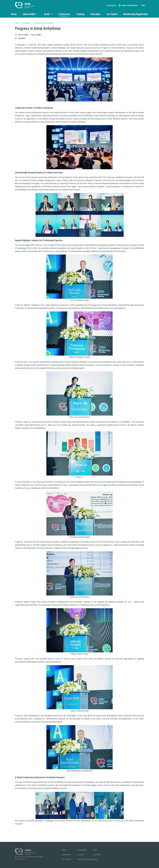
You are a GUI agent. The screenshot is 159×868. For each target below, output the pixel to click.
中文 (143, 5)
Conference (64, 14)
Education (96, 14)
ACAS (47, 14)
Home (14, 14)
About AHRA (29, 14)
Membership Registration (136, 14)
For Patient (112, 14)
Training (80, 14)
